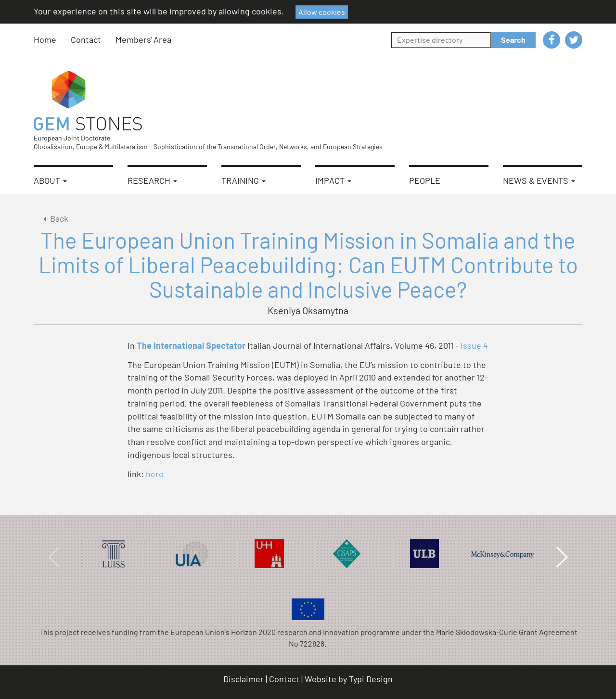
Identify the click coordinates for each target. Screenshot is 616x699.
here (155, 474)
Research (152, 180)
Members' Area (143, 39)
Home (45, 39)
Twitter (574, 40)
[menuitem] (52, 40)
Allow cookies (322, 12)
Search (513, 40)
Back (54, 218)
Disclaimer (244, 679)
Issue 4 (474, 345)
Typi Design (371, 679)
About (50, 180)
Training (244, 180)
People (425, 180)
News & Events (539, 180)
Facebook (552, 40)
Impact (333, 180)
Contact (86, 39)
